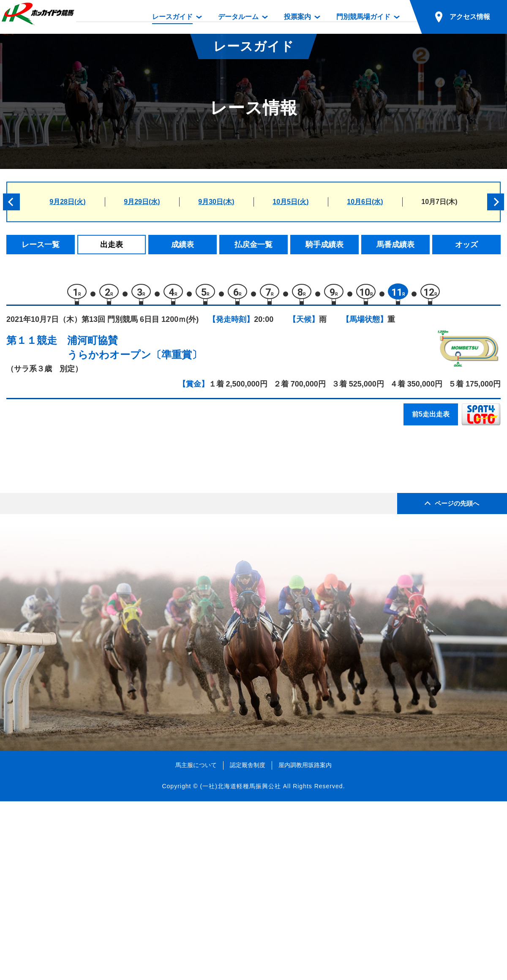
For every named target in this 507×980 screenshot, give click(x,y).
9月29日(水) (142, 202)
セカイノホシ (85, 534)
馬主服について (196, 944)
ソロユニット (85, 588)
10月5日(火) (290, 202)
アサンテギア (85, 552)
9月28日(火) (67, 202)
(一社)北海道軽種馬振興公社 (240, 965)
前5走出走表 (431, 418)
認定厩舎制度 (248, 944)
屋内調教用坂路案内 (305, 944)
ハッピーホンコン (92, 570)
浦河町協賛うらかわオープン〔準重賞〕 (135, 352)
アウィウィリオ (89, 606)
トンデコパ (81, 480)
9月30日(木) (216, 202)
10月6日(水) (365, 202)
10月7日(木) (439, 202)
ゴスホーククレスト (96, 498)
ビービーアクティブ (96, 516)
